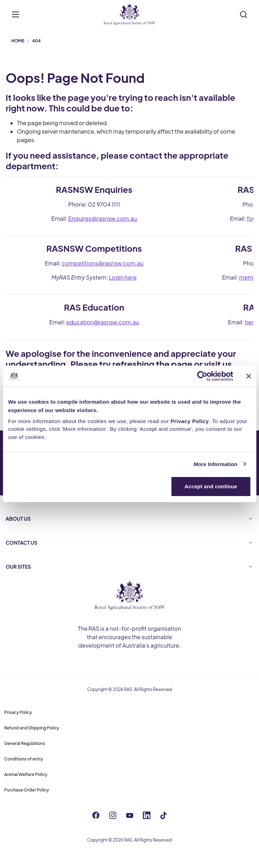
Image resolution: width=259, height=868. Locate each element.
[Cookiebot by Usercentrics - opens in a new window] (202, 376)
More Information (215, 464)
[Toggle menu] (16, 14)
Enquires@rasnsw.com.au (103, 218)
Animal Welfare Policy (26, 774)
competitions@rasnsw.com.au (103, 263)
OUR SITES (129, 567)
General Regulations (24, 743)
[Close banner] (248, 376)
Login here (123, 277)
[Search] (243, 14)
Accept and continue (211, 486)
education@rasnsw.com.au (103, 322)
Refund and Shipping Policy (32, 728)
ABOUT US (129, 519)
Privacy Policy (18, 712)
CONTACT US (129, 543)
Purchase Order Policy (27, 790)
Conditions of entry (24, 759)
